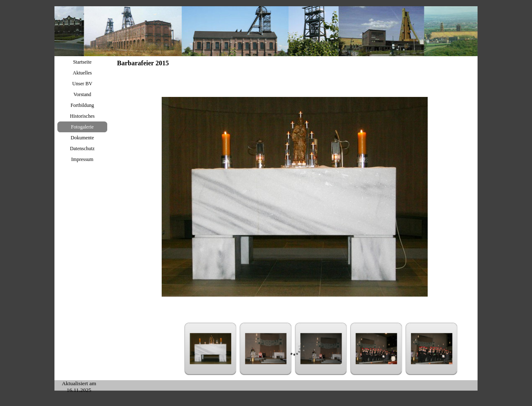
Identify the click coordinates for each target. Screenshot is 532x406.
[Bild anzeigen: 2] (266, 349)
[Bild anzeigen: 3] (321, 349)
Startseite (83, 62)
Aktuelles (82, 73)
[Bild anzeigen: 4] (376, 349)
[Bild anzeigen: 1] (211, 349)
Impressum (82, 159)
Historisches (82, 116)
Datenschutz (82, 149)
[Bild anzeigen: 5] (432, 349)
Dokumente (82, 138)
